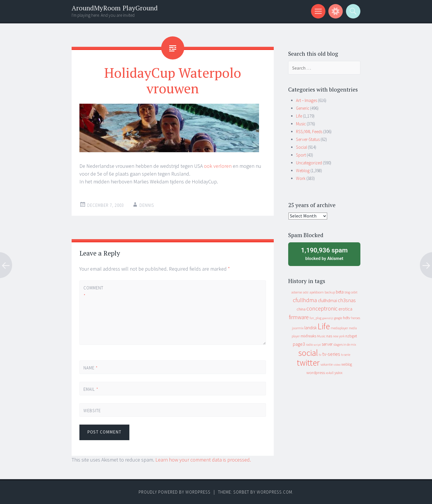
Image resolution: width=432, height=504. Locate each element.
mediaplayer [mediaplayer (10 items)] (339, 328)
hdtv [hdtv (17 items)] (347, 318)
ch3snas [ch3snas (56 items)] (347, 300)
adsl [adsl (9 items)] (306, 292)
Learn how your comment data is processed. (203, 460)
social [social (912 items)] (308, 353)
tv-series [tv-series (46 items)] (331, 354)
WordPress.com (274, 492)
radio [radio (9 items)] (309, 345)
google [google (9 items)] (338, 318)
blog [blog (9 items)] (347, 292)
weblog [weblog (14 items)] (347, 364)
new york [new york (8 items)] (339, 336)
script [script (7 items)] (317, 345)
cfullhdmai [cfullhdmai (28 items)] (327, 301)
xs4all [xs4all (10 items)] (330, 373)
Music (301, 124)
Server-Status (308, 139)
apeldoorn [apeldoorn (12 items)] (316, 292)
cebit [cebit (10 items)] (354, 292)
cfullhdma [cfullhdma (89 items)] (305, 300)
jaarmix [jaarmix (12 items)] (298, 328)
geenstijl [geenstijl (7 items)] (328, 318)
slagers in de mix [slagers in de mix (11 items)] (345, 344)
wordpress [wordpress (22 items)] (316, 372)
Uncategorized (309, 163)
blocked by (324, 254)
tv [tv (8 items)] (320, 355)
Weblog (303, 171)
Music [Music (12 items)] (321, 336)
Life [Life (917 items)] (324, 326)
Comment (93, 292)
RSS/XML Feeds (309, 132)
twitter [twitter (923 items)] (308, 363)
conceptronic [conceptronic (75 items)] (322, 308)
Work (301, 178)
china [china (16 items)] (301, 309)
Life (299, 116)
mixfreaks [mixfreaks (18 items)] (308, 336)
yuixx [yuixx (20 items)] (338, 373)
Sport (301, 155)
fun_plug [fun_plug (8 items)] (315, 318)
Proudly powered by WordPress (175, 492)
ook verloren (218, 166)
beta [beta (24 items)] (340, 292)
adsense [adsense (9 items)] (297, 292)
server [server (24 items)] (327, 344)
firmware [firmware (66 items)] (299, 317)
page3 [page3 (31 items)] (299, 344)
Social (301, 147)
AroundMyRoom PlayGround (115, 8)
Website (92, 411)
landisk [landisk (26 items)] (311, 328)
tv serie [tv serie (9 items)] (346, 355)
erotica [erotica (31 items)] (345, 309)
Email (91, 389)
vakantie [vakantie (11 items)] (327, 364)
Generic (303, 108)
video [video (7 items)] (337, 365)
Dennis (147, 205)
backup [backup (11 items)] (330, 292)
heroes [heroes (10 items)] (356, 318)
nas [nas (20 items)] (329, 336)
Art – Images (307, 100)
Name (91, 368)
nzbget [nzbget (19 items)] (351, 336)
